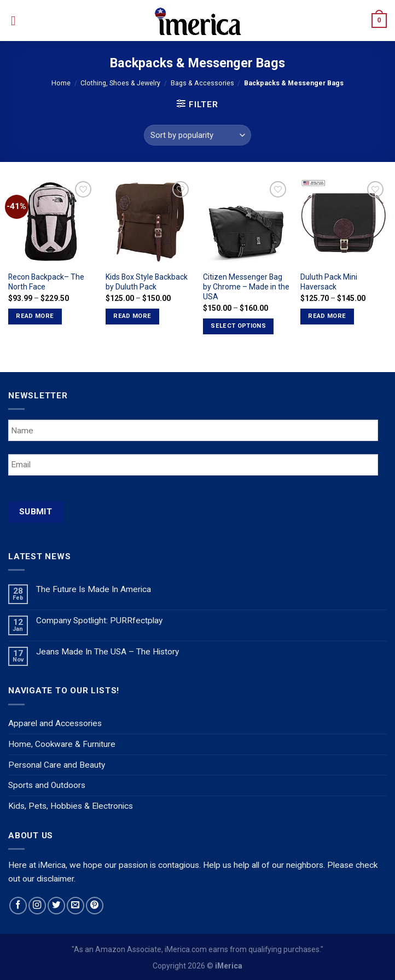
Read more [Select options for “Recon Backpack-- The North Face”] (35, 316)
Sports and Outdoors (47, 785)
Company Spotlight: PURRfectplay (99, 621)
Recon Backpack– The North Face (46, 282)
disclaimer (55, 879)
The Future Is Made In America (94, 589)
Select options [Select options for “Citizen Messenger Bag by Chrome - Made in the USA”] (238, 326)
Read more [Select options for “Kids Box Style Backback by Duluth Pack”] (132, 316)
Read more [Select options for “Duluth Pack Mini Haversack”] (327, 316)
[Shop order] (197, 135)
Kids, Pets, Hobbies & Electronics (71, 806)
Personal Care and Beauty (57, 765)
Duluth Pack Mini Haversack (329, 282)
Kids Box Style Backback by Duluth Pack (147, 282)
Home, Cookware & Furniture (62, 744)
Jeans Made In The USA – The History (108, 652)
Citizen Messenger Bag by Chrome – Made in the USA (246, 287)
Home (61, 83)
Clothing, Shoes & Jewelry (120, 83)
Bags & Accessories (202, 83)
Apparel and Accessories (55, 723)
